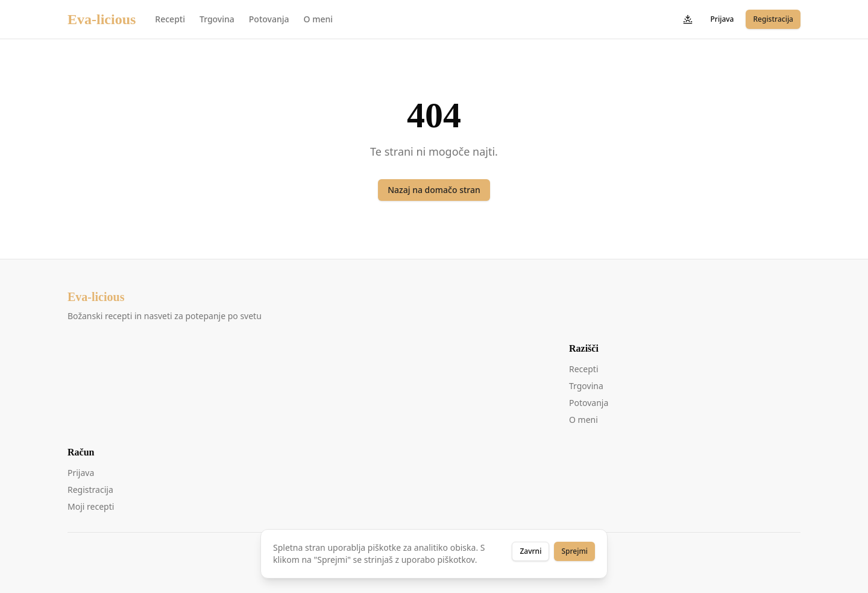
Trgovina (217, 19)
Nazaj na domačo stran (434, 190)
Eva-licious (102, 19)
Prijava (722, 19)
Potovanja (269, 19)
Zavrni (530, 551)
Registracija (773, 19)
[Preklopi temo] (688, 19)
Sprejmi (574, 551)
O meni (318, 19)
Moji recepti (91, 506)
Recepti (170, 19)
